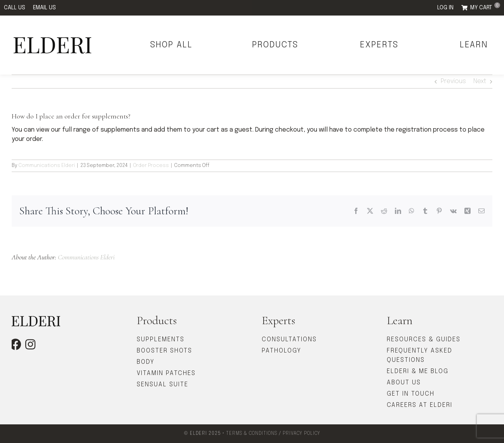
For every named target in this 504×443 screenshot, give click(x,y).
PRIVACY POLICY (302, 434)
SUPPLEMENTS (161, 340)
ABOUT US (404, 383)
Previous (453, 81)
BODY (146, 362)
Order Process (151, 166)
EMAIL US (44, 8)
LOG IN (445, 8)
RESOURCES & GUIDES (424, 340)
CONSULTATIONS (289, 340)
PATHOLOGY (282, 351)
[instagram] (30, 344)
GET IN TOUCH (411, 394)
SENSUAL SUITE (162, 385)
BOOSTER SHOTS (164, 351)
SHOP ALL (171, 45)
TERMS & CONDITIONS (252, 434)
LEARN (474, 45)
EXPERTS (379, 45)
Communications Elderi (47, 166)
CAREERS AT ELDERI (420, 405)
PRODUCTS (275, 45)
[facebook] (16, 344)
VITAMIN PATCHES (166, 373)
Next (480, 81)
